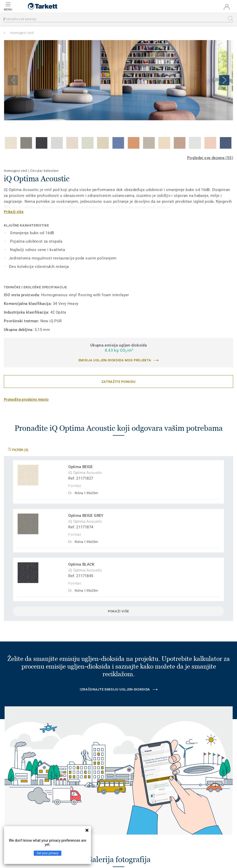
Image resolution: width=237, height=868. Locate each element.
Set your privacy (48, 853)
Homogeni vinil (22, 33)
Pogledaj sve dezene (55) (210, 158)
